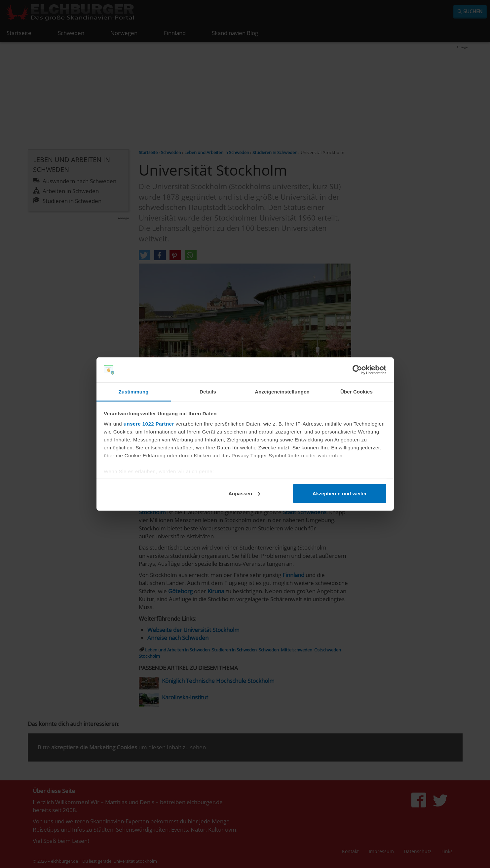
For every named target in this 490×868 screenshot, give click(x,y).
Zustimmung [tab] (134, 392)
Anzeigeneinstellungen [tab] (282, 392)
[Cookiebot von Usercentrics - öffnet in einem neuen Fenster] (357, 370)
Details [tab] (208, 392)
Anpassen (244, 493)
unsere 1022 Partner (149, 424)
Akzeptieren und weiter (340, 493)
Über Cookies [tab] (357, 392)
